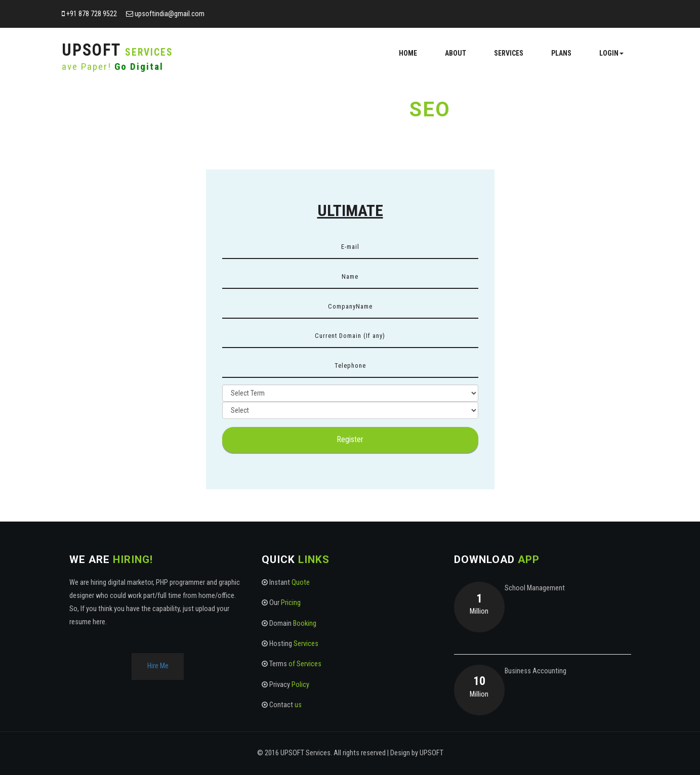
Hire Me (158, 666)
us (298, 705)
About (456, 53)
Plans (561, 53)
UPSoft (117, 50)
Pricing (291, 603)
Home (408, 53)
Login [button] (611, 53)
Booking (305, 623)
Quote (301, 583)
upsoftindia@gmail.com (170, 14)
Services (509, 53)
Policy (300, 685)
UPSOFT (431, 753)
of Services (305, 664)
